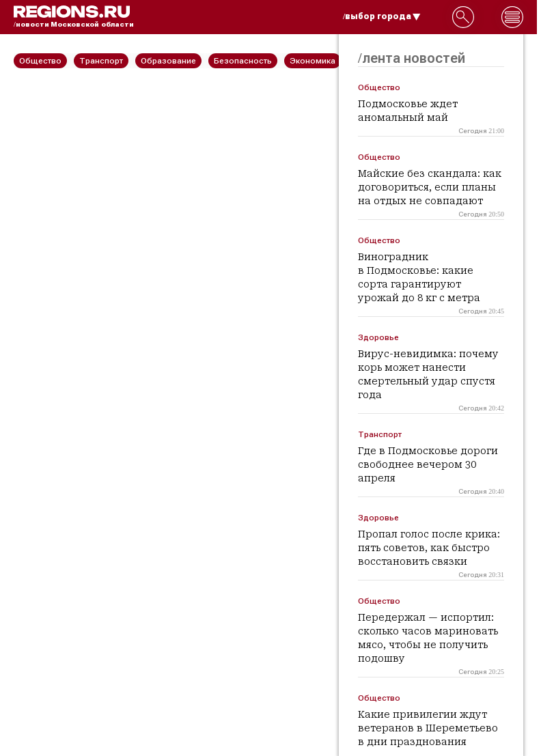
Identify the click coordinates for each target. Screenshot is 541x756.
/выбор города (382, 16)
